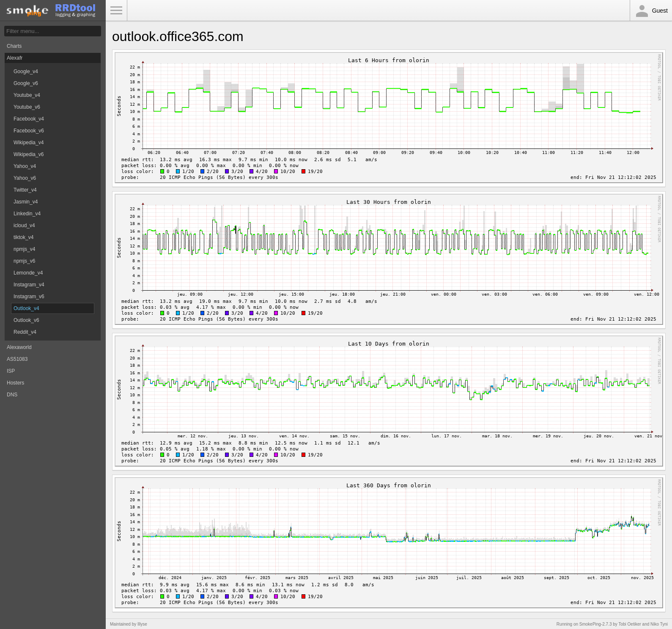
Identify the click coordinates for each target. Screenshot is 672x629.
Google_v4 (26, 71)
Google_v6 (26, 83)
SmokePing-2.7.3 (596, 624)
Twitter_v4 (25, 190)
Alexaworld (19, 347)
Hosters (15, 383)
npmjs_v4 (24, 249)
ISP (11, 371)
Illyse (142, 624)
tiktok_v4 (23, 237)
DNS (12, 395)
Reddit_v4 (25, 332)
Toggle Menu (116, 11)
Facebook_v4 (29, 119)
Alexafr (15, 58)
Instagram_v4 (29, 285)
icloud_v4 (24, 225)
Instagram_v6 (29, 297)
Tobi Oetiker (629, 624)
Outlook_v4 (26, 308)
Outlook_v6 (26, 320)
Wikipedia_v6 (29, 154)
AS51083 (17, 359)
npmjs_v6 (24, 261)
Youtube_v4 (27, 95)
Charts (14, 46)
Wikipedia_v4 (29, 143)
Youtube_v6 (27, 107)
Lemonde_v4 (28, 273)
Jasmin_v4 (26, 202)
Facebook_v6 (29, 131)
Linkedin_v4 (27, 214)
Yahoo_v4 (25, 166)
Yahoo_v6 (25, 178)
